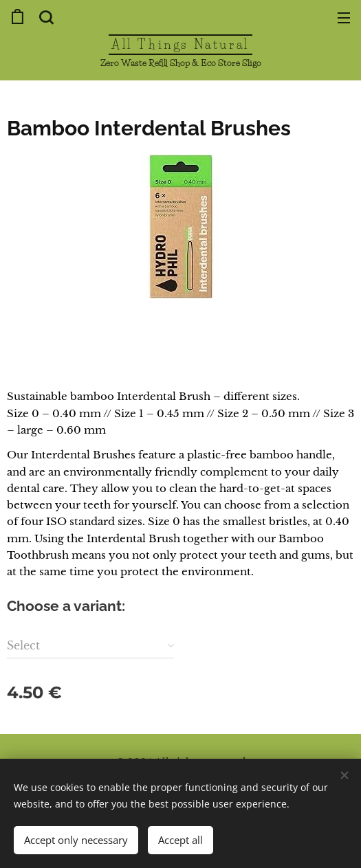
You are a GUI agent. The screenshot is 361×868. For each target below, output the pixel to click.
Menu (344, 18)
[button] (45, 17)
